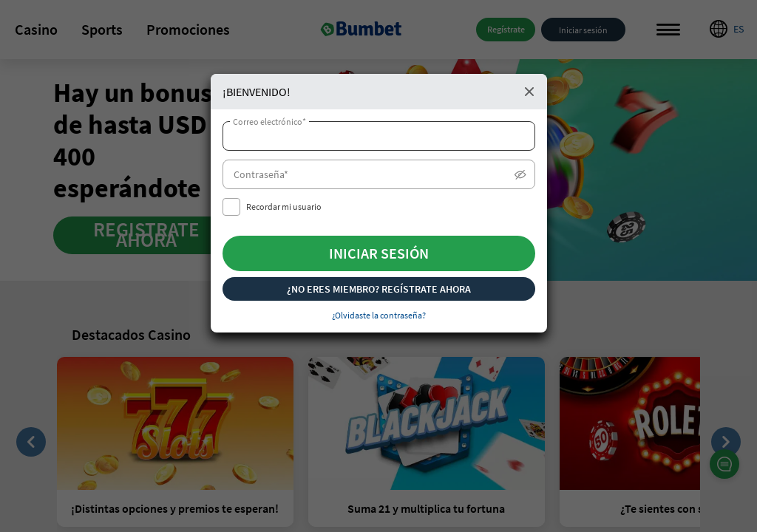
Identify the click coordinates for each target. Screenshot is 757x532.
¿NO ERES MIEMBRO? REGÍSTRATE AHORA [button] (379, 289)
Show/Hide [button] (520, 175)
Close (529, 92)
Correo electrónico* (269, 122)
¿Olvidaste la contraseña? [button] (379, 315)
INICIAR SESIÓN (379, 253)
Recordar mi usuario (284, 207)
